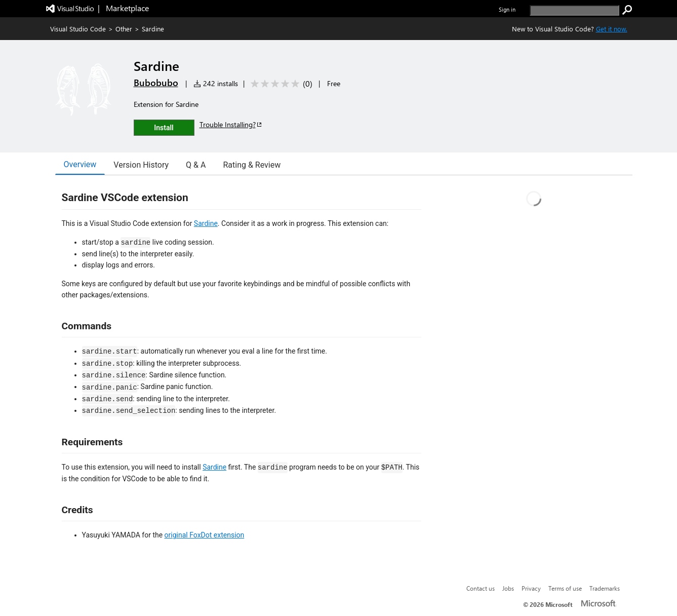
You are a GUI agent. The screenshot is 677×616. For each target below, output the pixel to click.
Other (124, 29)
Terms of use (565, 588)
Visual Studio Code (78, 29)
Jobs (508, 588)
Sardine (206, 223)
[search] (574, 10)
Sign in (507, 9)
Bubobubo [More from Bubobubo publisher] (156, 83)
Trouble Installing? (231, 124)
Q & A (196, 165)
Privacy (531, 588)
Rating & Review (252, 165)
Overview (80, 164)
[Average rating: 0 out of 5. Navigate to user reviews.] (280, 84)
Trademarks (605, 588)
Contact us (481, 588)
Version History (141, 165)
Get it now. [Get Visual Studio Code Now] (612, 29)
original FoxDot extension (205, 535)
